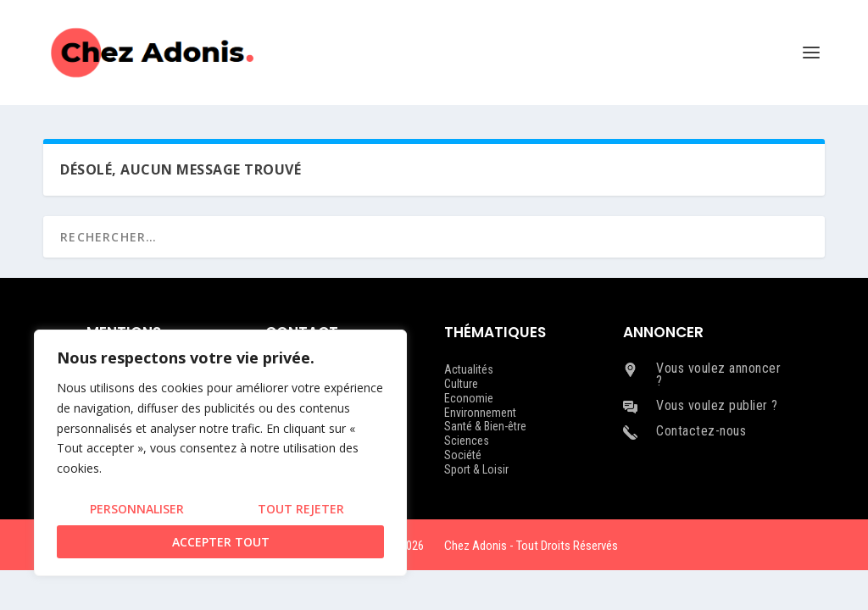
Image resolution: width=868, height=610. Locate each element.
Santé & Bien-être (485, 426)
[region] (220, 453)
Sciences (467, 441)
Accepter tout (221, 542)
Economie (469, 398)
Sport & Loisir (476, 469)
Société (463, 455)
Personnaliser (137, 509)
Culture (461, 384)
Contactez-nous (701, 431)
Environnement (480, 413)
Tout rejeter (301, 509)
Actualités (469, 369)
